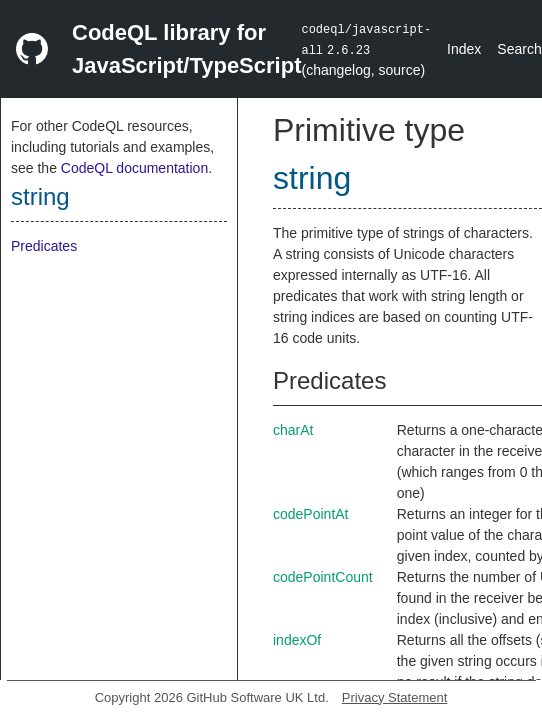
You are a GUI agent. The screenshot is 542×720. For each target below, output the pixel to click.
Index (464, 49)
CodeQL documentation (134, 168)
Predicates (44, 246)
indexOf (297, 640)
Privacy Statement (395, 697)
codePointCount (323, 577)
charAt (293, 430)
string (40, 196)
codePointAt (311, 514)
